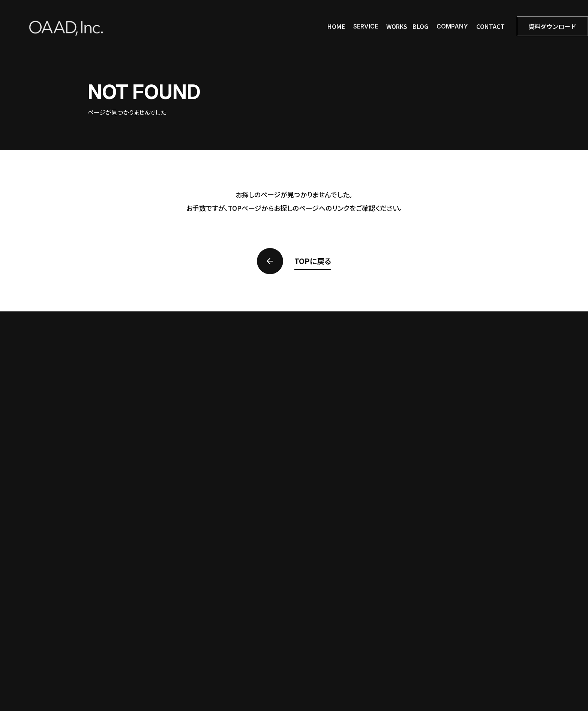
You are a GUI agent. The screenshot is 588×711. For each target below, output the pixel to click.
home (336, 26)
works (397, 26)
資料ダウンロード (552, 26)
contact (490, 26)
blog (420, 26)
